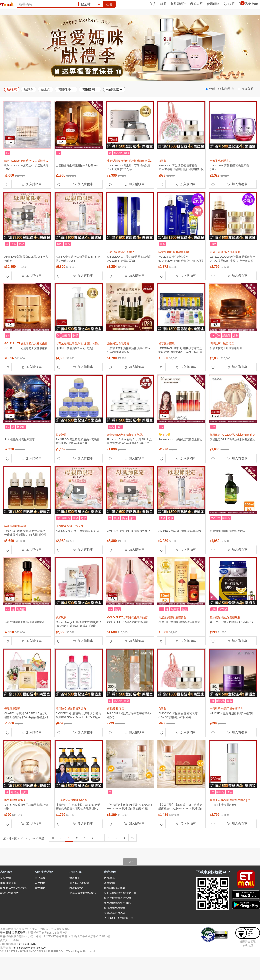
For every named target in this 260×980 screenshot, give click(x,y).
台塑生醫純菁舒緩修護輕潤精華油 (24, 641)
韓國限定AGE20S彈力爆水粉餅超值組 (233, 458)
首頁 (5, 4)
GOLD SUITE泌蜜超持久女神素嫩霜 (26, 367)
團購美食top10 (81, 27)
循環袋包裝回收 (9, 912)
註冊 (163, 4)
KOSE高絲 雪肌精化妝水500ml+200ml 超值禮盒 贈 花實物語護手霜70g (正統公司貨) (181, 279)
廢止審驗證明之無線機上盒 (120, 912)
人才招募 (40, 902)
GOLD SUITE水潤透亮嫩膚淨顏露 (127, 641)
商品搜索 (114, 108)
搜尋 (193, 18)
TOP (130, 880)
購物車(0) (248, 4)
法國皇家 (124, 27)
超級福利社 (178, 4)
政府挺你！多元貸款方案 (119, 937)
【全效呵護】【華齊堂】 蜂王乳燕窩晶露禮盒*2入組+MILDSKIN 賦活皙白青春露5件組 (181, 827)
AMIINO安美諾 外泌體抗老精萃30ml (180, 549)
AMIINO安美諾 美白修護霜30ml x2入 (129, 549)
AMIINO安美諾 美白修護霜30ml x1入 (78, 549)
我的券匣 (196, 4)
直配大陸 (5, 896)
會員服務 (213, 4)
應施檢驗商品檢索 (115, 907)
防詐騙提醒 (76, 907)
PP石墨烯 (185, 27)
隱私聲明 (20, 951)
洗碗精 (111, 27)
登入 (153, 4)
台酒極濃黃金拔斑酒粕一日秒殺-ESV (78, 184)
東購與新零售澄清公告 (83, 912)
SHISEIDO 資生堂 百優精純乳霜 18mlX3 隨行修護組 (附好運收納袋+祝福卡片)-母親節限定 (181, 188)
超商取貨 (248, 107)
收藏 (229, 4)
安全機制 (5, 951)
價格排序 (66, 108)
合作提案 (109, 902)
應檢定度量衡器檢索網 (117, 917)
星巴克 (171, 27)
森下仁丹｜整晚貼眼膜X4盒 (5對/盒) (231, 641)
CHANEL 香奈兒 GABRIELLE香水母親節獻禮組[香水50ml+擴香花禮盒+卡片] (27, 736)
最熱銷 (29, 108)
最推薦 (12, 108)
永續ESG (49, 4)
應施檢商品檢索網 (115, 926)
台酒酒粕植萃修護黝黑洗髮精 (227, 549)
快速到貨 (228, 107)
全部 (212, 107)
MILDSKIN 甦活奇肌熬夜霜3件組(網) (232, 732)
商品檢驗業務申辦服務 (117, 921)
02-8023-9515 (27, 963)
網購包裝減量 (8, 902)
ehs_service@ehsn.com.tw (30, 966)
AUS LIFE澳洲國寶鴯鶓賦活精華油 (179, 641)
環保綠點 (19, 4)
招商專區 (109, 896)
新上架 (46, 108)
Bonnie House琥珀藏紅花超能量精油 (180, 458)
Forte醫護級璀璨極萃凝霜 (19, 458)
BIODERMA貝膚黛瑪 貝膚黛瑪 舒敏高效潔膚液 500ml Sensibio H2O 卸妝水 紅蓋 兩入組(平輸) (78, 736)
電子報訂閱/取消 (79, 902)
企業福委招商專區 (115, 932)
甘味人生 (158, 27)
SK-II (145, 27)
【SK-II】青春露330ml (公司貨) (74, 367)
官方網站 (40, 907)
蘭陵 (136, 27)
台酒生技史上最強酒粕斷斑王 (227, 367)
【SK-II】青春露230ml (223, 823)
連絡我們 (75, 896)
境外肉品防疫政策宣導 (13, 907)
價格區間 (90, 108)
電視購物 (40, 896)
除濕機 (99, 27)
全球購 (34, 4)
